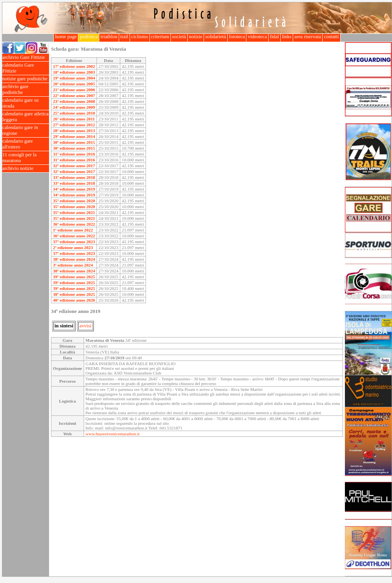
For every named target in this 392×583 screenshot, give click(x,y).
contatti (331, 37)
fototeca (237, 37)
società (179, 37)
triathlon (109, 37)
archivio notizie (26, 169)
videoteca (257, 37)
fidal (274, 37)
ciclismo (140, 37)
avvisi (85, 326)
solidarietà (216, 37)
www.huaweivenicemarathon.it (113, 434)
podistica (89, 37)
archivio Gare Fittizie (26, 57)
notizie (196, 37)
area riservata (308, 37)
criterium (160, 37)
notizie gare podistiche (26, 79)
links (287, 37)
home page (66, 37)
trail (124, 37)
